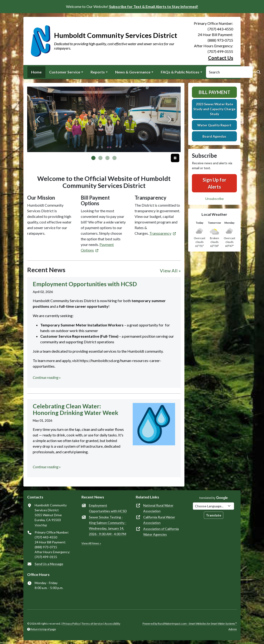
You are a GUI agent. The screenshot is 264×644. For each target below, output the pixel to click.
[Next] (169, 119)
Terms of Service (92, 624)
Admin (233, 629)
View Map (41, 525)
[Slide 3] (114, 158)
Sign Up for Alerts (214, 183)
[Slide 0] (93, 158)
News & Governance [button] (133, 72)
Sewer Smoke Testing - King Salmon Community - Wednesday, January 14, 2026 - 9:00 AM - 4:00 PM (108, 525)
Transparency (160, 233)
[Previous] (39, 119)
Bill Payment (214, 92)
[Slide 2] (107, 158)
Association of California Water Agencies (161, 532)
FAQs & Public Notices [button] (180, 72)
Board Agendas (214, 136)
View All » (170, 271)
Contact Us (221, 58)
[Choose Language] (213, 506)
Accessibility (112, 624)
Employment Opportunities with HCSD (108, 508)
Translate (214, 515)
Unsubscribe (214, 199)
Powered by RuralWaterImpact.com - (190, 624)
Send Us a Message (49, 564)
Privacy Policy (71, 624)
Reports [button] (98, 72)
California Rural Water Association (159, 520)
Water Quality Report (214, 125)
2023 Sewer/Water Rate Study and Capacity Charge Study (214, 109)
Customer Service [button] (65, 72)
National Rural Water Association (158, 508)
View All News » (91, 543)
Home (36, 72)
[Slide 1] (100, 158)
